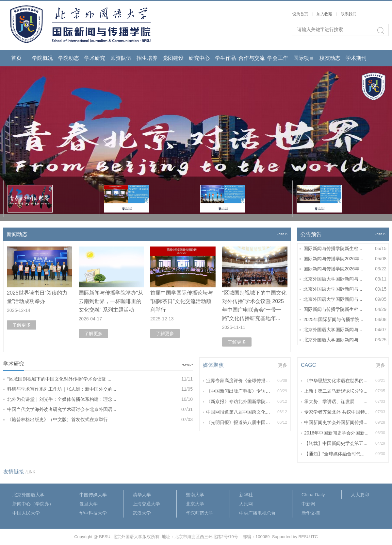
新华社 (246, 495)
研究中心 (199, 58)
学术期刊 (356, 58)
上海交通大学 (146, 504)
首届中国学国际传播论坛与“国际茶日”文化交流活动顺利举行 (182, 301)
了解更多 (22, 325)
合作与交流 (252, 58)
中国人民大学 (26, 513)
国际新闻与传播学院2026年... (345, 259)
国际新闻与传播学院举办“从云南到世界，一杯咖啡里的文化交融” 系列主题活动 (111, 301)
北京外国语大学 (28, 495)
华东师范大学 (200, 513)
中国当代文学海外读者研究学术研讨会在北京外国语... (100, 409)
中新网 (308, 504)
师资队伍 (121, 58)
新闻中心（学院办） (33, 504)
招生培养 (147, 58)
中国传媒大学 (93, 495)
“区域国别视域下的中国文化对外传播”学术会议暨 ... (100, 379)
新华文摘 (311, 513)
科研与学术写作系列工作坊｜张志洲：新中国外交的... (100, 389)
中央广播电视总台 (257, 513)
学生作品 (225, 58)
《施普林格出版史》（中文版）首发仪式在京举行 (100, 420)
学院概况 (42, 58)
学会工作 (278, 58)
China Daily (313, 495)
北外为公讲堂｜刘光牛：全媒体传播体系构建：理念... (100, 399)
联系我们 (349, 14)
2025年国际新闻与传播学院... (345, 320)
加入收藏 (324, 14)
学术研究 (95, 58)
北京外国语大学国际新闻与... (345, 279)
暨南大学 (195, 495)
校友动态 (330, 58)
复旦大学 (89, 504)
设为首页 (300, 14)
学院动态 (69, 58)
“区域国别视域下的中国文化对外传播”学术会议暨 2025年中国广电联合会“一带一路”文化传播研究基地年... (254, 306)
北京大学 (195, 504)
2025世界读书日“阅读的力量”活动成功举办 (37, 297)
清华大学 (142, 495)
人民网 (246, 504)
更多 (283, 365)
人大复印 (360, 495)
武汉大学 (142, 513)
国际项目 (304, 58)
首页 (16, 58)
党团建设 (173, 58)
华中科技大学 (93, 513)
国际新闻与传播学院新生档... (345, 249)
